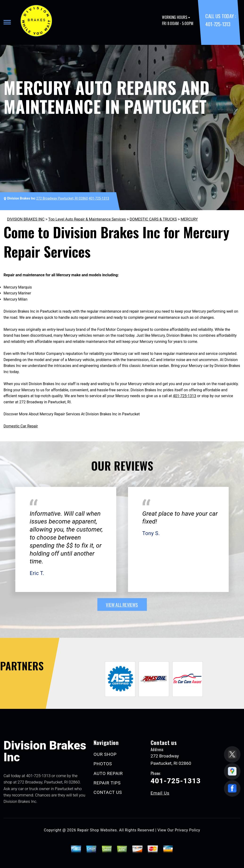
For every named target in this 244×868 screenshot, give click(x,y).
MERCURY (189, 219)
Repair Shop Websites (97, 830)
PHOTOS (103, 764)
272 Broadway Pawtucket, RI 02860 (62, 198)
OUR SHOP (105, 754)
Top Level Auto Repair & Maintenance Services (87, 219)
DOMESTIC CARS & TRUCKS (153, 219)
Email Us (160, 793)
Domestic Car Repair (21, 426)
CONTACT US (108, 792)
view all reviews (122, 604)
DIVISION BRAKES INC (26, 219)
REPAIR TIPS (107, 783)
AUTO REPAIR (108, 773)
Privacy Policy (188, 830)
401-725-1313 (218, 24)
